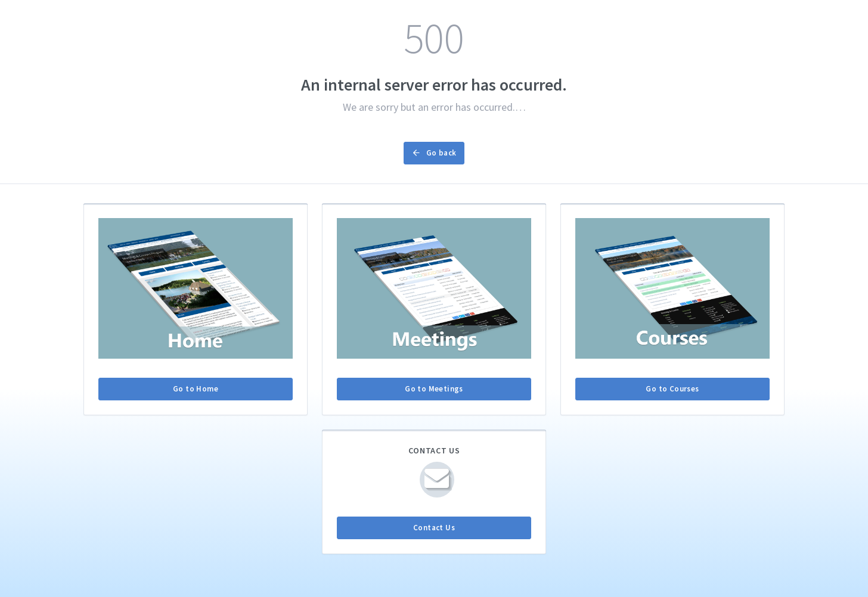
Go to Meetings (434, 389)
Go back (434, 153)
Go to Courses (672, 389)
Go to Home (196, 389)
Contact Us (434, 528)
